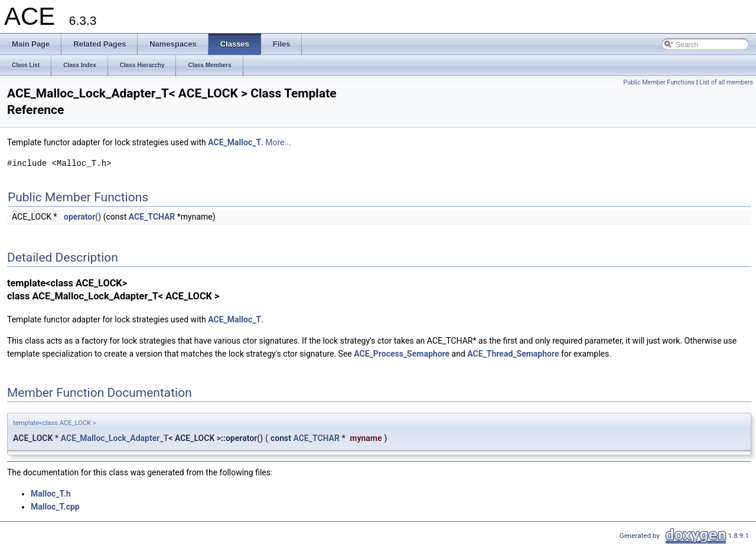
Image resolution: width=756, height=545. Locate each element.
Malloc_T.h (50, 494)
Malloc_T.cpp (55, 507)
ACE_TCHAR (152, 217)
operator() (82, 217)
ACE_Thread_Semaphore (513, 354)
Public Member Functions (659, 82)
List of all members (726, 82)
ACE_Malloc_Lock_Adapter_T (115, 438)
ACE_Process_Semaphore (402, 354)
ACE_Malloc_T (234, 142)
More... (278, 142)
